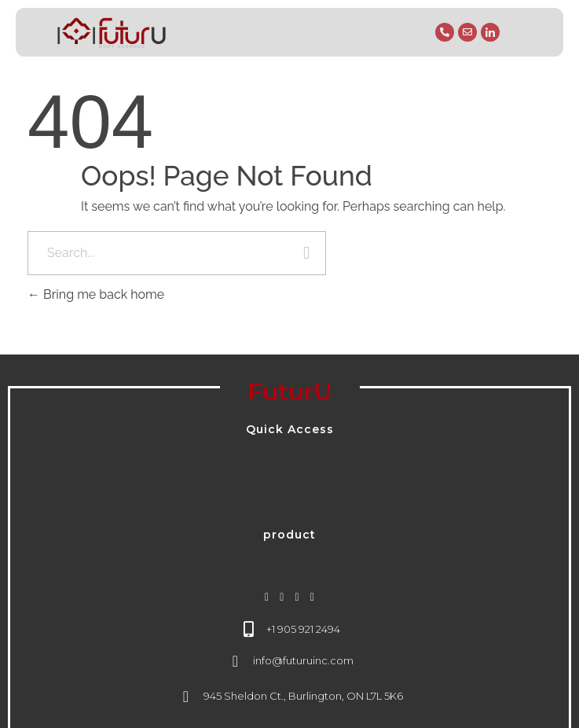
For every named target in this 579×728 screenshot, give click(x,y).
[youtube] (312, 597)
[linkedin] (297, 597)
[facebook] (282, 597)
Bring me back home (96, 294)
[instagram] (267, 597)
